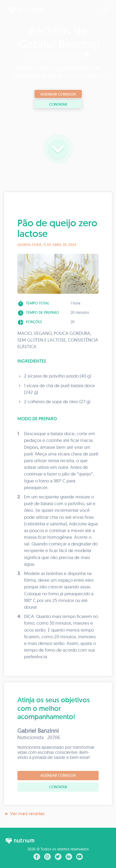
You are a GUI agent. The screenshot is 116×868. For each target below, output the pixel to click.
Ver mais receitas (24, 814)
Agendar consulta (58, 94)
